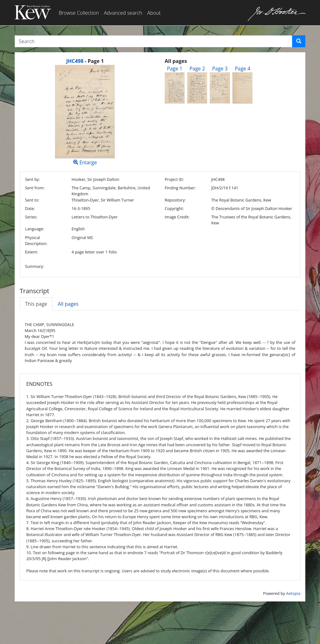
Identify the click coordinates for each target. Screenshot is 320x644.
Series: (31, 217)
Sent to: (32, 200)
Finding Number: (180, 188)
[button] (299, 41)
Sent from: (35, 188)
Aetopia (293, 593)
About (154, 13)
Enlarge (85, 115)
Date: (30, 208)
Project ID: (174, 179)
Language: (35, 229)
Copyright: (174, 208)
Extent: (31, 252)
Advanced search (123, 13)
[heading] (85, 61)
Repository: (175, 200)
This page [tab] (36, 304)
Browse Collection (79, 13)
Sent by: (32, 179)
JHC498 (75, 61)
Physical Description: (36, 240)
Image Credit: (177, 217)
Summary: (35, 266)
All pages (68, 304)
